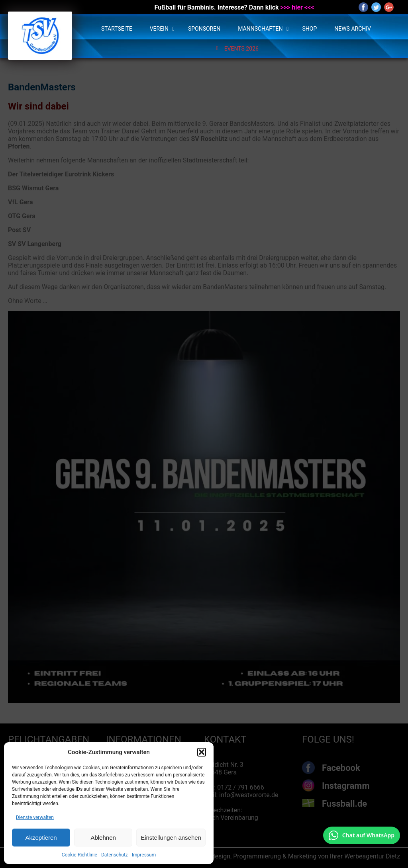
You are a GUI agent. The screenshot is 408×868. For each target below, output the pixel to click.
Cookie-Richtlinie (79, 855)
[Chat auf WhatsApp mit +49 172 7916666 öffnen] (362, 835)
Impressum (144, 855)
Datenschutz (115, 855)
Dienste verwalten (35, 817)
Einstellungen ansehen (171, 838)
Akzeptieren (41, 838)
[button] (202, 752)
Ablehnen (103, 838)
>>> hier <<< (297, 7)
